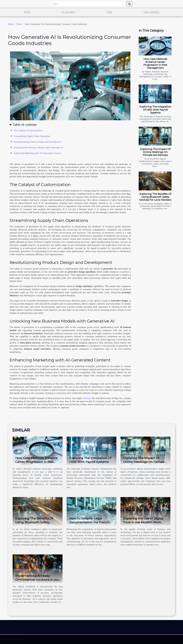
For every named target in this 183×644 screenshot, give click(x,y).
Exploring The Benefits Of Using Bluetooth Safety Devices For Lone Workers (155, 197)
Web (110, 12)
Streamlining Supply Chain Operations (32, 136)
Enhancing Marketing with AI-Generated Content (38, 153)
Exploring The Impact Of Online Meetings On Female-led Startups (155, 152)
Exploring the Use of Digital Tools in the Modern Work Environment (143, 522)
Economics (69, 12)
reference (87, 398)
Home (11, 24)
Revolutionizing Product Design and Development (38, 142)
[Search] (88, 4)
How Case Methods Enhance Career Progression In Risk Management (155, 63)
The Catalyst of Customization (28, 130)
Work (27, 12)
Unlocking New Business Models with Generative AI (38, 147)
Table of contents (25, 125)
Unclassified (151, 12)
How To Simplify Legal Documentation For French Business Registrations (89, 522)
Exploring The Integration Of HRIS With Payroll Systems (155, 110)
